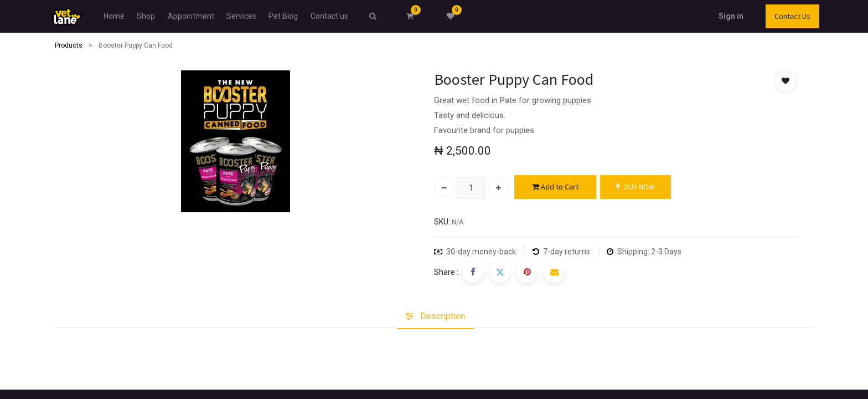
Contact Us (792, 16)
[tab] (435, 316)
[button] (786, 81)
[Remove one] (444, 187)
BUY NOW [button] (635, 187)
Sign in (731, 16)
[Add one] (498, 187)
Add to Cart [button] (555, 187)
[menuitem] (114, 16)
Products (69, 45)
